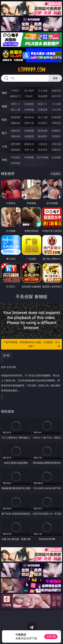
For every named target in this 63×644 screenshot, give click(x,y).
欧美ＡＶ (43, 104)
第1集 (6, 355)
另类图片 (56, 136)
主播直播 (43, 110)
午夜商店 (16, 157)
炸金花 (29, 96)
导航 (4, 160)
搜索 (55, 78)
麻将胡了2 (16, 96)
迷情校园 (16, 150)
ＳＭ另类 (56, 110)
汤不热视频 (43, 157)
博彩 (4, 93)
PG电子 (16, 90)
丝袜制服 (29, 110)
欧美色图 (43, 131)
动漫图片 (56, 131)
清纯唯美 (29, 136)
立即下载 (51, 637)
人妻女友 (43, 144)
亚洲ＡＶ (16, 104)
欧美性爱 (56, 117)
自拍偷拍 (29, 104)
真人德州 (29, 90)
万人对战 (43, 90)
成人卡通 (43, 117)
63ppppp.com (32, 70)
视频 (4, 106)
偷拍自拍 (29, 117)
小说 (4, 146)
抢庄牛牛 (56, 96)
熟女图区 (43, 136)
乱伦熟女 (43, 123)
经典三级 (29, 123)
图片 (4, 133)
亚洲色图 (29, 131)
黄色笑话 (43, 150)
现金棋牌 (43, 96)
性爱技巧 (56, 150)
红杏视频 (56, 157)
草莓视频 (29, 157)
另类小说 (29, 150)
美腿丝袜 (16, 136)
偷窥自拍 (16, 131)
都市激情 (16, 144)
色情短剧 (16, 163)
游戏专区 (56, 90)
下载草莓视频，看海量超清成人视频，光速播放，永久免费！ (32, 344)
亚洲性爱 (16, 117)
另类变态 (56, 123)
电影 (4, 120)
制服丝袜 (16, 123)
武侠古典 (56, 144)
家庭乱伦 (29, 144)
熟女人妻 (16, 110)
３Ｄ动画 (56, 104)
